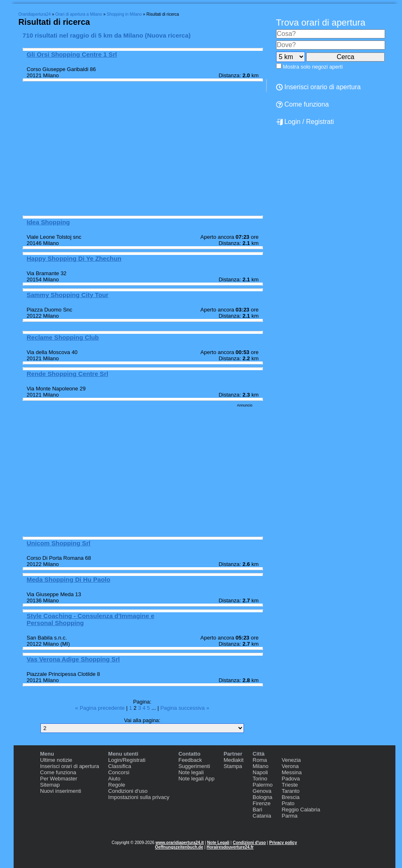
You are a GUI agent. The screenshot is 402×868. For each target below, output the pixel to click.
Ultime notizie (56, 760)
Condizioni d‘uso (128, 791)
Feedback (190, 760)
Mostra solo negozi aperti (313, 67)
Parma (289, 816)
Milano (260, 766)
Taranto (290, 791)
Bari (257, 810)
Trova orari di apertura (321, 23)
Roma (260, 760)
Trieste (290, 785)
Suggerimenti (194, 766)
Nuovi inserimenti (61, 791)
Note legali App (196, 779)
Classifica (120, 766)
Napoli (260, 772)
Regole (117, 785)
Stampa (233, 766)
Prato (288, 803)
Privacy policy (283, 843)
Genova (262, 791)
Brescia (290, 797)
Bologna (262, 797)
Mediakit (234, 760)
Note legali (191, 772)
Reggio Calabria (301, 810)
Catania (262, 816)
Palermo (262, 785)
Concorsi (119, 772)
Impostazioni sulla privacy (139, 797)
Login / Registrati (305, 122)
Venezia (291, 760)
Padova (291, 779)
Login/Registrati (127, 760)
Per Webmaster (59, 779)
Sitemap (50, 785)
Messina (291, 772)
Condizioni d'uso (249, 843)
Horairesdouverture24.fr (230, 847)
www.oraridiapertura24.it (180, 843)
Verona (290, 766)
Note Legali (218, 843)
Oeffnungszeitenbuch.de (179, 847)
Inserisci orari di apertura (70, 766)
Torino (260, 779)
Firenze (261, 803)
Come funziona (58, 772)
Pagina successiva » (185, 708)
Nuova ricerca (168, 35)
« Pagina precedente (101, 708)
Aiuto (114, 779)
